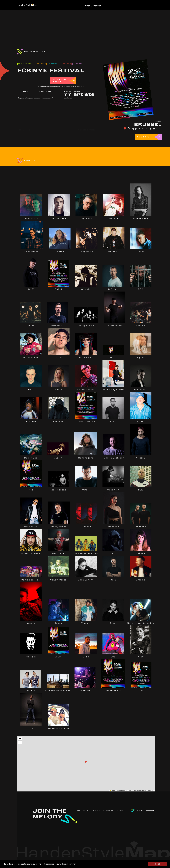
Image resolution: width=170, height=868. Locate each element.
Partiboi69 (31, 526)
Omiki (86, 489)
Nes (31, 489)
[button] (86, 762)
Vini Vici (31, 690)
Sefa (113, 579)
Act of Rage (59, 217)
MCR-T (141, 421)
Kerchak (59, 421)
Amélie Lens (141, 217)
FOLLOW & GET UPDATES (60, 81)
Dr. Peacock (114, 325)
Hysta (59, 389)
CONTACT (140, 811)
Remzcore (59, 552)
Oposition (113, 489)
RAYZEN (87, 526)
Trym (113, 622)
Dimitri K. (58, 325)
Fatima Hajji (86, 357)
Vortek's (85, 690)
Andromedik (32, 251)
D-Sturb (113, 288)
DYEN (31, 325)
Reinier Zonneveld (31, 552)
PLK (141, 489)
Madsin (58, 457)
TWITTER (96, 811)
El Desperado (31, 357)
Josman (31, 421)
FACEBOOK (108, 811)
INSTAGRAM (83, 811)
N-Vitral (141, 457)
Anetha (60, 251)
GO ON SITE (143, 137)
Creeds (86, 288)
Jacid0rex (141, 389)
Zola (31, 727)
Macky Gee (31, 457)
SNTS (113, 552)
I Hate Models (86, 389)
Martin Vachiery (114, 457)
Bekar (141, 251)
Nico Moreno (59, 489)
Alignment (86, 217)
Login (88, 5)
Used (86, 656)
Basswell (114, 251)
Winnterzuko (113, 690)
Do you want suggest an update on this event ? (35, 98)
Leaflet (113, 790)
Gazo (113, 357)
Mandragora (86, 457)
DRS (141, 288)
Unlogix (31, 656)
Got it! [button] (158, 864)
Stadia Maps (122, 790)
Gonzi (31, 389)
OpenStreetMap (142, 790)
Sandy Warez (59, 579)
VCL (113, 656)
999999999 (31, 217)
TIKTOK (120, 811)
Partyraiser (59, 526)
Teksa (59, 622)
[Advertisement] (85, 25)
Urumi (59, 656)
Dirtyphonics (86, 325)
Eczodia (141, 325)
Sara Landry (86, 579)
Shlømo (141, 579)
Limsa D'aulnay (86, 421)
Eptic (59, 357)
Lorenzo (113, 421)
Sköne (31, 622)
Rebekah (114, 526)
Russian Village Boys (86, 552)
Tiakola (86, 622)
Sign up (97, 5)
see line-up (68, 98)
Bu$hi (59, 288)
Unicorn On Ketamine (141, 622)
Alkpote (113, 217)
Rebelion (141, 526)
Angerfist (87, 251)
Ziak (141, 690)
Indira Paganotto (113, 389)
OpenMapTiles (131, 790)
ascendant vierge (59, 727)
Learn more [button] (72, 864)
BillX (31, 288)
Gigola (141, 357)
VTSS (141, 656)
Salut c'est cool (31, 579)
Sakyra (141, 552)
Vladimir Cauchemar (58, 690)
